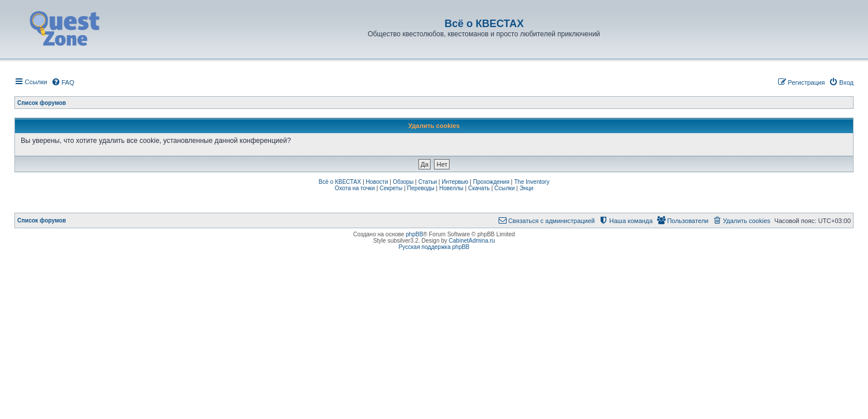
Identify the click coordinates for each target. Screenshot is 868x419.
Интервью (455, 182)
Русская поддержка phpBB (434, 247)
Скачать (479, 188)
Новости (377, 182)
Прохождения (491, 182)
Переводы (420, 188)
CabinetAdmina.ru (472, 241)
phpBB (414, 234)
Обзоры (403, 182)
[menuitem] (63, 82)
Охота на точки (355, 188)
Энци (526, 188)
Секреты (391, 188)
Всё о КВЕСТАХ (340, 182)
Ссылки (505, 188)
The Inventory (532, 182)
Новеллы (451, 188)
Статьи (428, 182)
